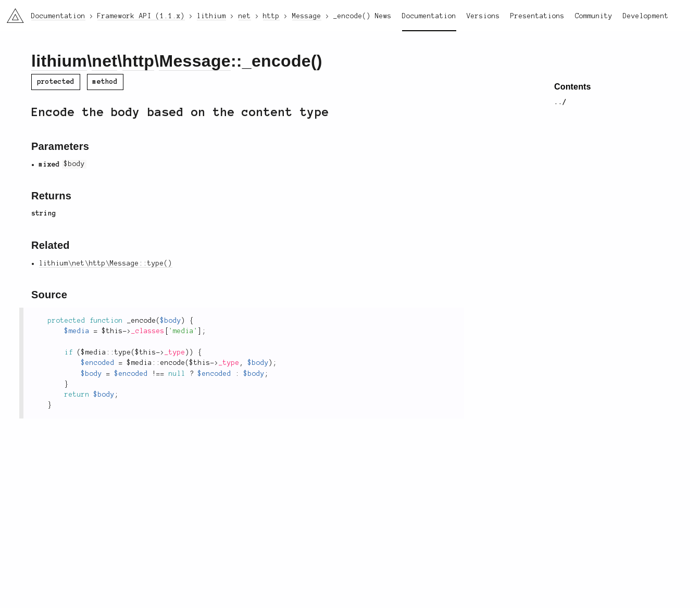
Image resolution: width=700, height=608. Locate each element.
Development (646, 16)
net (104, 61)
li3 (11, 12)
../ (560, 102)
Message (195, 61)
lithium (59, 61)
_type (175, 352)
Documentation (429, 16)
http (139, 61)
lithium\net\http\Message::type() (106, 263)
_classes (148, 331)
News (383, 16)
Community (594, 16)
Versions (483, 16)
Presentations (537, 16)
